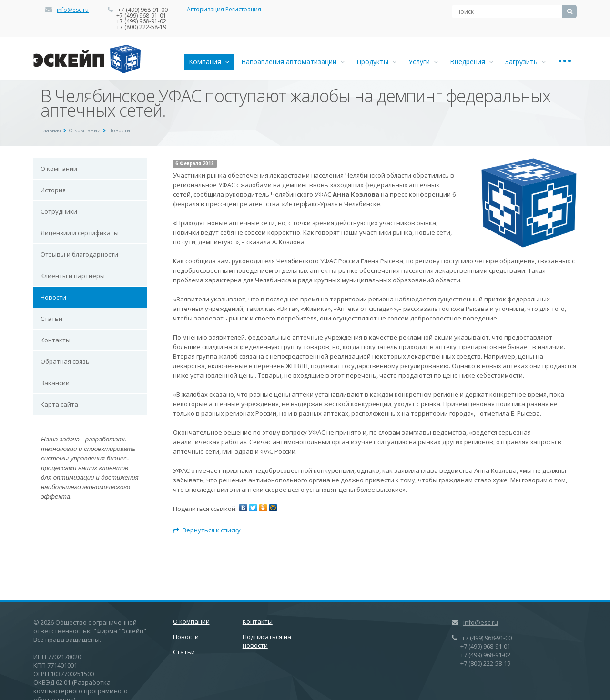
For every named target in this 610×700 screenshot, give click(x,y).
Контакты (56, 340)
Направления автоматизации (293, 62)
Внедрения (472, 62)
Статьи (51, 319)
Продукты (376, 62)
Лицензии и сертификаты (80, 233)
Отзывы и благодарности (79, 254)
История (53, 190)
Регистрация (243, 9)
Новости (119, 130)
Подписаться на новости (267, 641)
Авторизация (205, 9)
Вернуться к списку (207, 530)
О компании (85, 130)
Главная (51, 130)
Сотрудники (59, 211)
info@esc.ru (73, 10)
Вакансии (55, 383)
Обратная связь (65, 361)
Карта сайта (59, 404)
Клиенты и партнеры (73, 276)
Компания (209, 62)
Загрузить (525, 62)
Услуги (423, 62)
